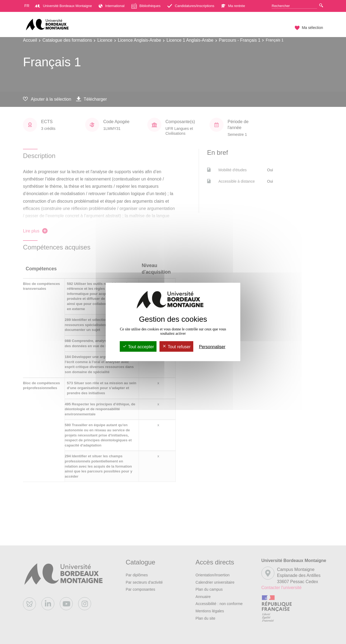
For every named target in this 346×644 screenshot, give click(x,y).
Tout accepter (138, 347)
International (112, 6)
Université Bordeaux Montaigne (63, 6)
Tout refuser (176, 347)
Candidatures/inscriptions (191, 6)
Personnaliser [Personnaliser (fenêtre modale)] (212, 347)
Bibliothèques (146, 6)
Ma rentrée (233, 6)
